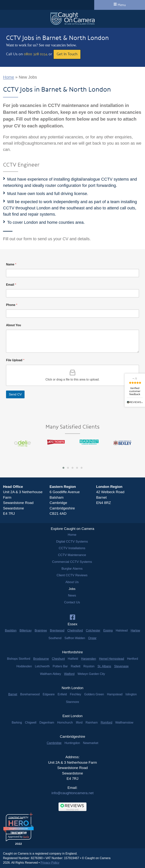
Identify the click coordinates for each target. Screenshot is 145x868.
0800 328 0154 (36, 54)
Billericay (25, 631)
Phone (12, 305)
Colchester (93, 631)
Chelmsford (75, 631)
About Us (72, 582)
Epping (108, 631)
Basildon (11, 631)
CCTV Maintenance (72, 555)
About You (13, 325)
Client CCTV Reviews (72, 575)
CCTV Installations (72, 548)
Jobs (72, 589)
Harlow (135, 631)
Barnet (13, 694)
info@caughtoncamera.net (72, 793)
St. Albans (104, 666)
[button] (63, 468)
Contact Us (72, 602)
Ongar (92, 638)
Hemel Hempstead (112, 659)
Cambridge (54, 743)
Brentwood (57, 631)
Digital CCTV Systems (72, 542)
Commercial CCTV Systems (72, 562)
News (72, 595)
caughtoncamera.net (18, 829)
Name (11, 264)
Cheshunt (58, 659)
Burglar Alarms (72, 569)
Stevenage (121, 666)
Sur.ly (26, 837)
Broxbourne (41, 659)
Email (11, 285)
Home (9, 77)
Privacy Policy (50, 863)
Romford (106, 723)
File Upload (15, 360)
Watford (69, 674)
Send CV (15, 394)
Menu (120, 5)
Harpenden (88, 659)
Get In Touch (67, 54)
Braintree (41, 631)
